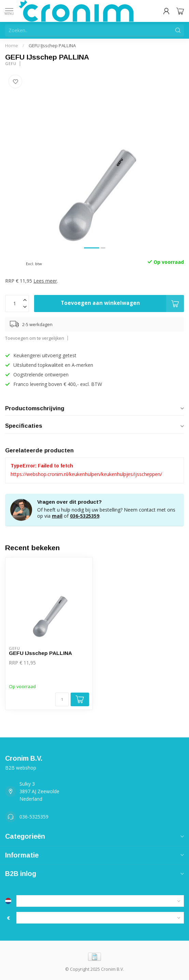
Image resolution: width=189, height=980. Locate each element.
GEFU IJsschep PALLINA (52, 46)
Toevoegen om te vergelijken (35, 338)
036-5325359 (85, 516)
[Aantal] (62, 699)
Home (12, 46)
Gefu (11, 63)
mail (57, 516)
